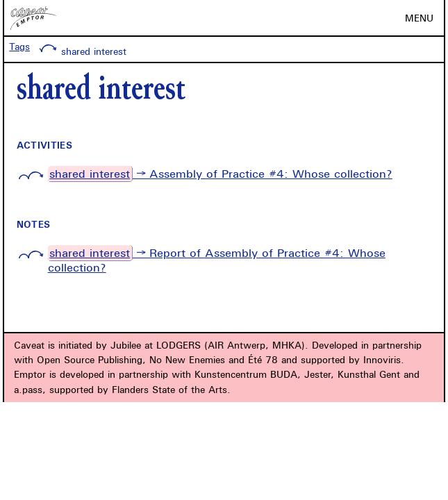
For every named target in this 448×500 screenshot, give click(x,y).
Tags (19, 47)
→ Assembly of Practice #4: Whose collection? (220, 174)
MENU (419, 18)
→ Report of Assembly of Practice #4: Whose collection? (217, 260)
